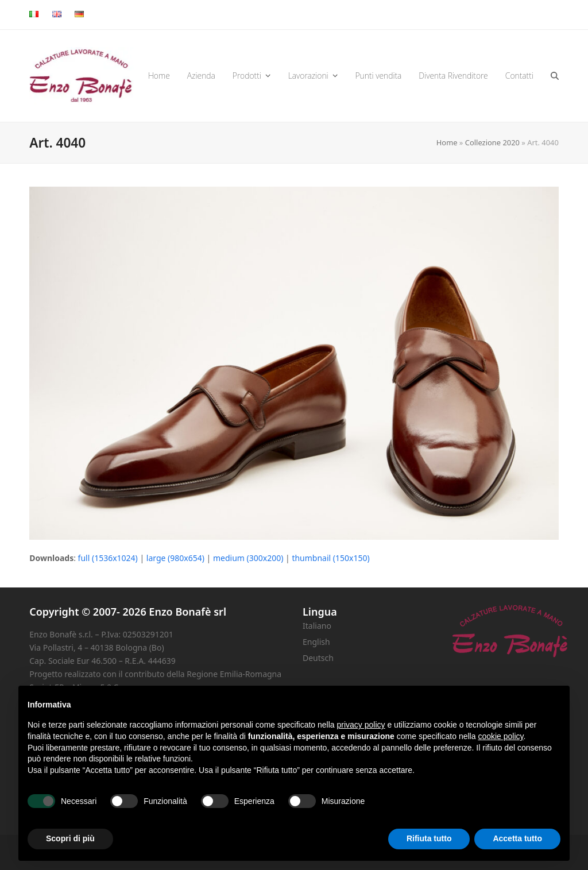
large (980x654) (175, 558)
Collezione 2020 (492, 142)
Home (447, 142)
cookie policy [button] (500, 736)
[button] (555, 76)
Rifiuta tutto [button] (429, 838)
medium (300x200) (248, 558)
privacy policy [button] (361, 725)
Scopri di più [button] (70, 838)
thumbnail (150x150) (330, 558)
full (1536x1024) (108, 558)
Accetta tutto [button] (517, 838)
